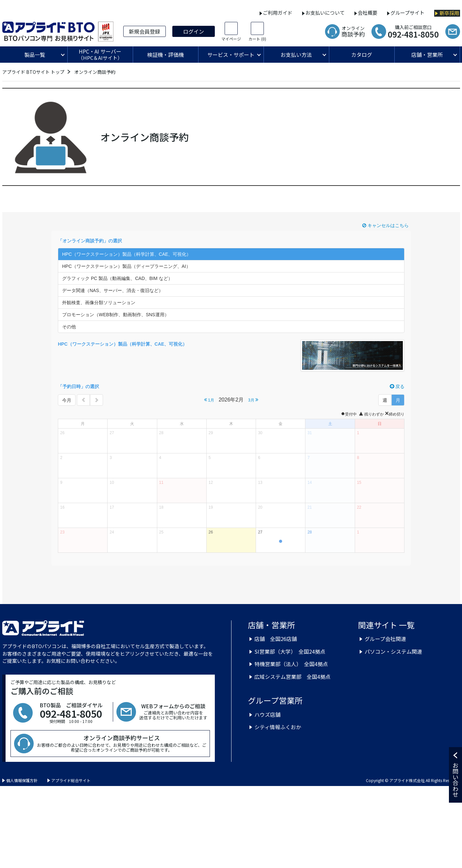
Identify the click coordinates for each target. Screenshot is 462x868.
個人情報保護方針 (22, 780)
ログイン (194, 31)
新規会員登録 (145, 31)
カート (257, 39)
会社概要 (368, 13)
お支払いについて (325, 13)
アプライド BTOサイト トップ (33, 72)
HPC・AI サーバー (100, 54)
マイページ (231, 39)
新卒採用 (449, 13)
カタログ (362, 55)
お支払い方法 (296, 55)
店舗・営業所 (427, 55)
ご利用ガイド (278, 13)
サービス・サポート (231, 55)
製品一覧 (35, 55)
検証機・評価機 (165, 55)
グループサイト (407, 13)
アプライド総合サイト (71, 780)
